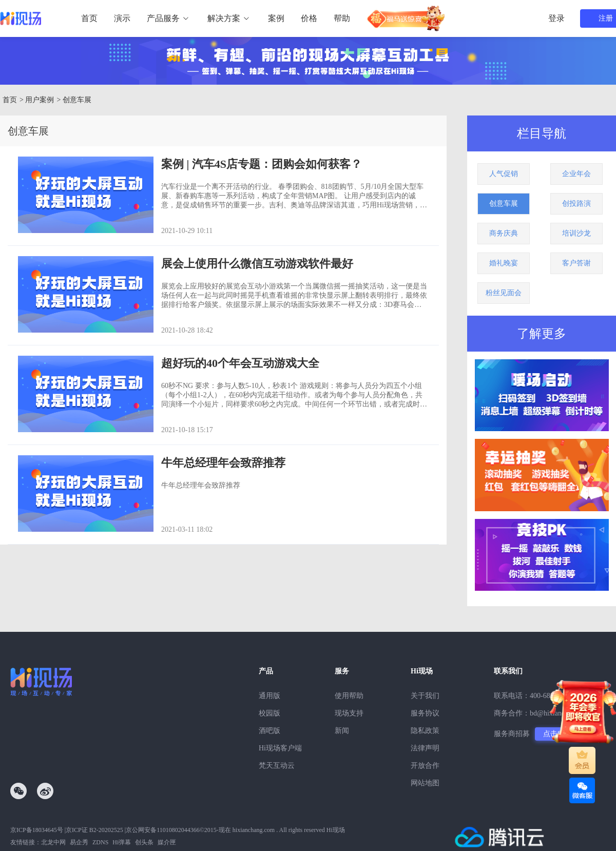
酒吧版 (269, 731)
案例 (276, 18)
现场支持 (349, 713)
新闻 (342, 731)
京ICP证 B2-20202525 (94, 830)
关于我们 (425, 696)
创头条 (144, 842)
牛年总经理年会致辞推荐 (223, 463)
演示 (122, 18)
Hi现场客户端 (280, 748)
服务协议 (425, 713)
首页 (89, 18)
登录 (556, 18)
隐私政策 (425, 731)
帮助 (342, 18)
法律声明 (425, 748)
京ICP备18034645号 (37, 830)
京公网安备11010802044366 (163, 830)
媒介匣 (167, 842)
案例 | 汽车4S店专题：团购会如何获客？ (262, 164)
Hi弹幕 (122, 842)
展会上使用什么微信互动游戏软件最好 (257, 264)
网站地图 (425, 783)
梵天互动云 (277, 766)
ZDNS (100, 842)
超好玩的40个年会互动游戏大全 (240, 363)
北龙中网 (53, 842)
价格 (309, 18)
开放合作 (425, 766)
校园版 (269, 713)
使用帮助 (349, 696)
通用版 (269, 696)
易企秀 (79, 842)
